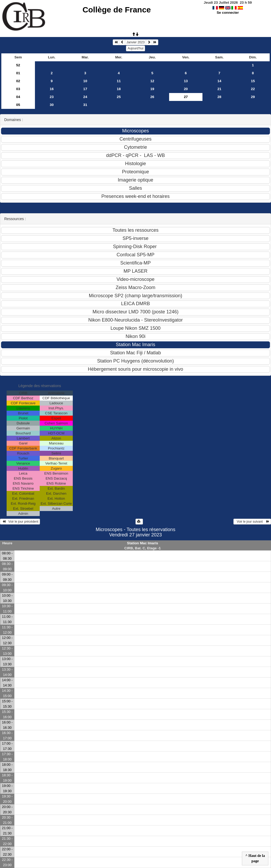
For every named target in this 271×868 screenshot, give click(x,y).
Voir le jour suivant (252, 522)
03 (18, 89)
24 (85, 97)
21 (219, 89)
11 (119, 81)
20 (186, 89)
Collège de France (117, 10)
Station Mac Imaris (143, 543)
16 (52, 89)
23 (52, 97)
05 (18, 105)
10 (85, 81)
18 (119, 89)
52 (18, 65)
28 (219, 97)
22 (253, 89)
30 (52, 105)
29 (253, 97)
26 (152, 97)
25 (119, 97)
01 (18, 73)
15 (253, 81)
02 (18, 81)
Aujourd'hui (135, 48)
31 (85, 105)
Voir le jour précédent (20, 522)
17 (85, 89)
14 (219, 81)
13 (186, 81)
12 (152, 81)
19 (152, 89)
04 (18, 97)
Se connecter (228, 13)
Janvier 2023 (136, 42)
